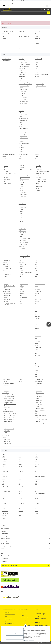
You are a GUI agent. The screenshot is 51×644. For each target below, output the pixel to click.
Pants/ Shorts (23, 208)
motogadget (37, 342)
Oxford (22, 124)
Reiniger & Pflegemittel (8, 395)
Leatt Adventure (6, 491)
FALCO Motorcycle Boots (40, 284)
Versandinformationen (24, 36)
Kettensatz (37, 76)
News (4, 36)
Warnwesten (23, 202)
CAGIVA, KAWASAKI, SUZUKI (26, 272)
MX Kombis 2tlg (24, 194)
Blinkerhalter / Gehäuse (42, 162)
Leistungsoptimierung (6, 546)
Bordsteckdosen (8, 425)
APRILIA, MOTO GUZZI (25, 265)
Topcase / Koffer (8, 268)
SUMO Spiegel (23, 136)
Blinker (36, 156)
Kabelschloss (39, 397)
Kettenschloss (39, 401)
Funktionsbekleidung (25, 181)
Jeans (21, 188)
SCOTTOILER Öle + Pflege (10, 415)
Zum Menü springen (26, 1)
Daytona (36, 278)
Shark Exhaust (38, 361)
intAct (20, 479)
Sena (36, 359)
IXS (35, 313)
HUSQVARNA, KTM (24, 284)
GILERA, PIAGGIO (24, 278)
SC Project (6, 177)
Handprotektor (22, 74)
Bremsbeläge (7, 442)
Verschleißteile (4, 558)
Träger (4, 270)
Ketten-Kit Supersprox (41, 78)
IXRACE (6, 170)
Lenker (22, 95)
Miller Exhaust (38, 336)
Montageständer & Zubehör (9, 383)
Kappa (22, 117)
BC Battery (5, 459)
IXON (21, 215)
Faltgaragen (5, 381)
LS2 (21, 219)
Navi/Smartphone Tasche (42, 419)
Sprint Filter (21, 263)
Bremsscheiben (8, 443)
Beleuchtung (4, 541)
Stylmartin (21, 511)
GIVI (21, 113)
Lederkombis (23, 192)
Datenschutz (32, 640)
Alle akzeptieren (15, 630)
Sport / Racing (23, 240)
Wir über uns (22, 31)
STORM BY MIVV (8, 183)
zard (36, 376)
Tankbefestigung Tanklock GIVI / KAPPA (10, 304)
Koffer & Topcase (6, 265)
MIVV (5, 175)
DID (35, 282)
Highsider (37, 301)
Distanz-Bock (23, 92)
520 (37, 68)
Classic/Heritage (24, 233)
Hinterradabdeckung (23, 82)
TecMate (37, 371)
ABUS (20, 454)
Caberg (36, 274)
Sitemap (36, 36)
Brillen (20, 156)
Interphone (37, 307)
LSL (35, 332)
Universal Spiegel (24, 138)
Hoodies (22, 183)
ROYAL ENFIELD (24, 297)
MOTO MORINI (23, 292)
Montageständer (8, 387)
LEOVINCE (6, 172)
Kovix (36, 322)
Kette (37, 399)
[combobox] (24, 6)
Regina (38, 88)
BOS (5, 160)
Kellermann (37, 319)
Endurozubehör (22, 68)
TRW (36, 374)
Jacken (22, 186)
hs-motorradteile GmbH (40, 476)
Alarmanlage (39, 383)
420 (37, 65)
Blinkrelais (39, 166)
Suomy (36, 511)
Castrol (6, 410)
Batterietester (7, 423)
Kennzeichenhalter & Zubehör (25, 84)
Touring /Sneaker (24, 242)
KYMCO (22, 290)
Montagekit (39, 177)
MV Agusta (23, 294)
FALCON (6, 162)
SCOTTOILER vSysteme (9, 417)
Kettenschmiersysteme (8, 412)
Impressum (26, 640)
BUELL (22, 270)
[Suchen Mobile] (24, 13)
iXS (35, 315)
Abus (36, 265)
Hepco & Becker (24, 72)
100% (36, 263)
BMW (21, 268)
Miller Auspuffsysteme (40, 494)
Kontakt (4, 39)
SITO (5, 181)
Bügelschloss (39, 391)
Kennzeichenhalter (24, 86)
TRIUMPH (22, 303)
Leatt (21, 217)
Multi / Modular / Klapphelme (24, 165)
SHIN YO (4, 508)
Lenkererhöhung (24, 101)
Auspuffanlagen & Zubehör (7, 536)
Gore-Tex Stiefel (24, 244)
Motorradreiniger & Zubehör (8, 403)
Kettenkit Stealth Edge (41, 86)
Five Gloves (37, 290)
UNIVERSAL (23, 305)
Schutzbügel (21, 111)
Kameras (37, 413)
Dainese (4, 464)
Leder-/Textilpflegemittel (10, 401)
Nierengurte (23, 196)
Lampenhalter (39, 175)
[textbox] (24, 6)
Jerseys (22, 206)
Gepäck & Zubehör (5, 543)
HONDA (22, 282)
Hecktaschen (7, 280)
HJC (35, 303)
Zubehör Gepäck (6, 292)
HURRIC (6, 166)
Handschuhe (21, 246)
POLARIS (22, 295)
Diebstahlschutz (38, 381)
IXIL (5, 168)
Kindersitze (5, 263)
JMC (19, 484)
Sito (35, 365)
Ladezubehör (7, 431)
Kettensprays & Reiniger (9, 399)
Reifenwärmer (6, 393)
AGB (36, 34)
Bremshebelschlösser (41, 387)
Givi (21, 70)
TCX (35, 369)
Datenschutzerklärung (10, 614)
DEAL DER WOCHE (7, 61)
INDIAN (22, 286)
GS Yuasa (21, 474)
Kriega (36, 324)
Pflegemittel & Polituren (9, 406)
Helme (20, 158)
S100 (36, 353)
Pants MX (22, 198)
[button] (38, 9)
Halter (38, 395)
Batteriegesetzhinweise (40, 41)
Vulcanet (37, 516)
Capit (36, 276)
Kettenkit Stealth (40, 84)
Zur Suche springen (17, 1)
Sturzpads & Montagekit (24, 144)
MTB (21, 162)
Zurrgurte (6, 391)
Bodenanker (39, 385)
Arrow (36, 270)
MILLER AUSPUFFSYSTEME (10, 174)
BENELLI (22, 267)
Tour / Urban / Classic (25, 256)
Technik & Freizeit (5, 556)
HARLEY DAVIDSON (24, 280)
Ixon (20, 481)
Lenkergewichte (24, 103)
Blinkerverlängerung (41, 164)
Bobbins (6, 385)
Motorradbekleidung (23, 175)
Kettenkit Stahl (40, 82)
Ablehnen (15, 638)
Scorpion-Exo (21, 503)
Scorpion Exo (38, 355)
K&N (36, 484)
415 (37, 63)
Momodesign (38, 340)
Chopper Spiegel (24, 128)
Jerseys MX (23, 190)
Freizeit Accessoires (25, 179)
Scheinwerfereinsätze (41, 179)
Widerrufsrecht (6, 34)
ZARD (5, 185)
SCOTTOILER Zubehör (9, 419)
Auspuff (4, 156)
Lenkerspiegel (23, 132)
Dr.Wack (20, 467)
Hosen (22, 185)
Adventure (23, 248)
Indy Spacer (39, 170)
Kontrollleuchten (40, 174)
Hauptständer (22, 76)
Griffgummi (23, 93)
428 (37, 67)
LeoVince (37, 328)
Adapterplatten (8, 294)
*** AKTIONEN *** (5, 529)
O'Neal (22, 221)
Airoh (36, 267)
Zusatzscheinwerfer (25, 67)
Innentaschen (7, 295)
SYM (21, 301)
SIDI (36, 363)
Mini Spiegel (23, 134)
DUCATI (22, 276)
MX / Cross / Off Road (25, 252)
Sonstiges (22, 109)
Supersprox (5, 513)
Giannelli (37, 294)
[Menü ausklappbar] (2, 9)
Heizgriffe (21, 80)
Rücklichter (37, 188)
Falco (36, 467)
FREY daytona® (38, 292)
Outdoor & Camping (39, 423)
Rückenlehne (7, 299)
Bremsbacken (7, 440)
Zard (4, 518)
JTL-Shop (44, 642)
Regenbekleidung (22, 229)
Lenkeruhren (23, 107)
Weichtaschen (6, 278)
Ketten (36, 61)
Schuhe (22, 210)
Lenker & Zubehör (23, 90)
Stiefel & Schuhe (22, 231)
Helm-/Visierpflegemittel (9, 397)
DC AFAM (37, 464)
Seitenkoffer (7, 267)
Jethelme (22, 167)
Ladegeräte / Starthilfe (8, 421)
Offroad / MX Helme (25, 171)
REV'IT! (22, 225)
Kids (21, 237)
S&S (21, 299)
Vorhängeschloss (40, 408)
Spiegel (20, 126)
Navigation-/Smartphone (40, 415)
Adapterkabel (39, 160)
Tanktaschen (7, 290)
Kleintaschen (7, 282)
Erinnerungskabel (40, 393)
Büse (36, 459)
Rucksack (6, 284)
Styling (3, 553)
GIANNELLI (6, 164)
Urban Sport (23, 258)
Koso (36, 320)
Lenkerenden (23, 99)
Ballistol (36, 457)
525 (37, 70)
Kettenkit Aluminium (41, 80)
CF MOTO (22, 274)
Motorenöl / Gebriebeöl (8, 408)
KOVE (21, 288)
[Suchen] (48, 13)
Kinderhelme (23, 173)
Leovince (21, 491)
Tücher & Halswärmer (25, 200)
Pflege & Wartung (5, 551)
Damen (22, 235)
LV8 (35, 334)
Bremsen (5, 438)
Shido (36, 506)
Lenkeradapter (23, 97)
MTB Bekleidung (22, 204)
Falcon (36, 286)
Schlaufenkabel (40, 404)
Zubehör (22, 88)
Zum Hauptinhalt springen (6, 1)
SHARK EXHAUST (8, 179)
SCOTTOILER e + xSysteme (10, 413)
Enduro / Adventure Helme (26, 169)
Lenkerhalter (23, 105)
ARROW (6, 158)
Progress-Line (38, 347)
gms (21, 213)
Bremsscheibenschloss (41, 389)
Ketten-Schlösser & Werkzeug (41, 74)
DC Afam (37, 280)
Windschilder (22, 147)
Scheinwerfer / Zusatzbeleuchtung (39, 191)
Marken (3, 548)
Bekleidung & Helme (6, 539)
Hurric (36, 305)
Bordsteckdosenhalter (9, 427)
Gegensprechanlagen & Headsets (40, 411)
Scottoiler (37, 357)
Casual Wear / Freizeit (25, 177)
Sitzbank (20, 381)
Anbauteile (3, 531)
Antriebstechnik (5, 534)
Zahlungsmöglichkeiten (24, 34)
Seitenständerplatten (23, 119)
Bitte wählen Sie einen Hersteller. (10, 565)
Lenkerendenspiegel (25, 130)
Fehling (36, 288)
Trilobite (22, 227)
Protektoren (21, 212)
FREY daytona (6, 472)
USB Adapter (7, 433)
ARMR (36, 268)
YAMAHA (22, 307)
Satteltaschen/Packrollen (10, 286)
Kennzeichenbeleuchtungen (43, 172)
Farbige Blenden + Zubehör (42, 168)
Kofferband (39, 402)
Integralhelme (23, 160)
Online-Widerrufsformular (8, 31)
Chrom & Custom (22, 61)
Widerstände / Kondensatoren (40, 186)
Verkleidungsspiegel (25, 140)
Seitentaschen (7, 288)
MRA (4, 499)
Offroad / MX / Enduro (25, 239)
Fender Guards (24, 63)
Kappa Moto (37, 317)
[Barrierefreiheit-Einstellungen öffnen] (49, 324)
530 (37, 72)
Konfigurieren (15, 634)
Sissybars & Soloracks (25, 65)
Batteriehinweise (9, 620)
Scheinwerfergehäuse (41, 181)
